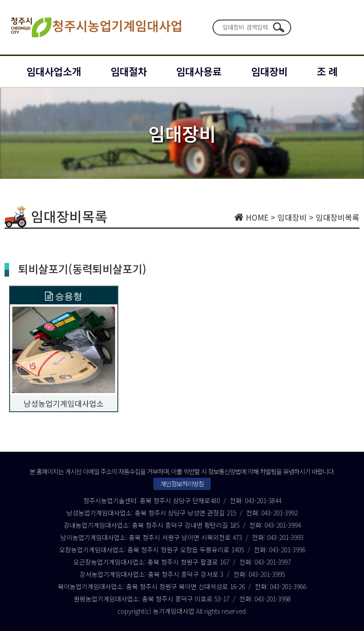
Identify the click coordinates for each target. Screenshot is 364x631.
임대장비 (269, 71)
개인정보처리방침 (182, 484)
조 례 (327, 71)
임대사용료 (199, 71)
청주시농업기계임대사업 (96, 27)
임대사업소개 (54, 71)
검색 (278, 27)
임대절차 (129, 71)
